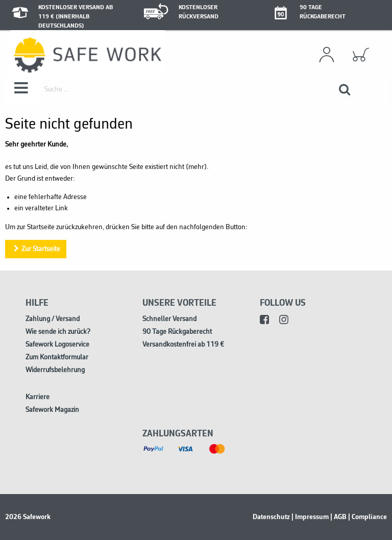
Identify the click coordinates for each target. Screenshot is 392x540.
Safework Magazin (52, 410)
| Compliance (367, 517)
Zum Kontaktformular (57, 358)
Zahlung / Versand (53, 319)
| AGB (338, 517)
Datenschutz (271, 517)
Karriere (38, 397)
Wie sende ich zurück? (58, 332)
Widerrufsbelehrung (55, 370)
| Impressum (310, 517)
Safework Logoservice (57, 345)
